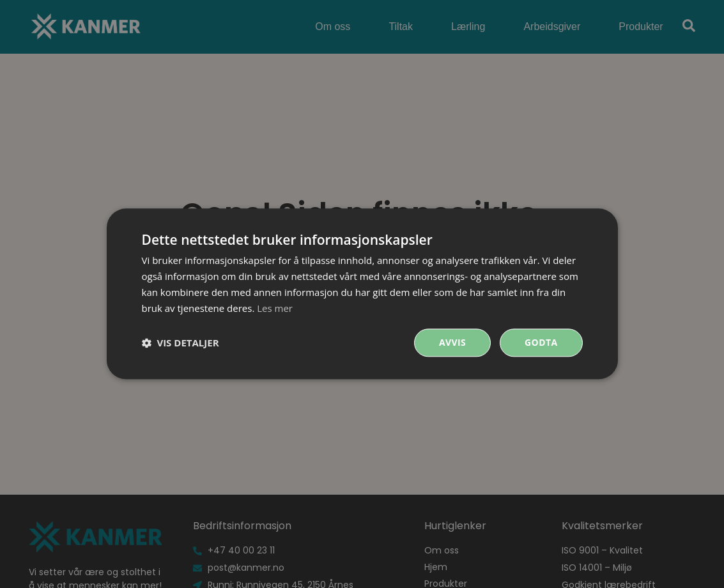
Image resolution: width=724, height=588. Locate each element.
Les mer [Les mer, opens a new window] (275, 308)
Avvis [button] (452, 343)
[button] (181, 343)
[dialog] (362, 294)
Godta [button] (541, 343)
